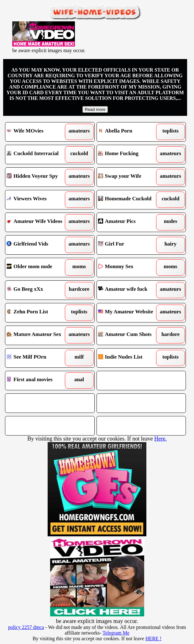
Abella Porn (130, 132)
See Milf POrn (39, 358)
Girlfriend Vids (39, 245)
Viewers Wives (39, 200)
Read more (95, 109)
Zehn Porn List (39, 313)
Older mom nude (39, 268)
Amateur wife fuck (130, 290)
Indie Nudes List (130, 358)
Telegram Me (116, 633)
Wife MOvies (39, 132)
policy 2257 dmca (26, 627)
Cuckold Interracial (39, 154)
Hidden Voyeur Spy (39, 177)
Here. (160, 439)
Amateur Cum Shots (130, 335)
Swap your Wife (130, 177)
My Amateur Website (130, 313)
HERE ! (153, 639)
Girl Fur (130, 245)
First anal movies (39, 381)
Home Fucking (130, 154)
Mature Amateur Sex (39, 335)
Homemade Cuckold (130, 200)
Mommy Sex (130, 268)
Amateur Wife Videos (39, 222)
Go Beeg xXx (39, 290)
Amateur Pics (130, 222)
